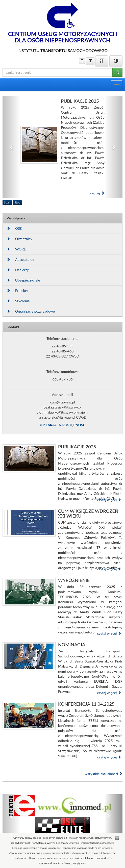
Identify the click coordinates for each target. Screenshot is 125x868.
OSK (14, 228)
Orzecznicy (19, 239)
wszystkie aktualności (104, 774)
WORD (17, 249)
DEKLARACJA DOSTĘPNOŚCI (63, 425)
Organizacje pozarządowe (31, 311)
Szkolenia (18, 301)
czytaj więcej (109, 500)
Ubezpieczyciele (23, 280)
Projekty (17, 290)
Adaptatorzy (20, 259)
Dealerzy (18, 270)
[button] (11, 147)
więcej (97, 193)
